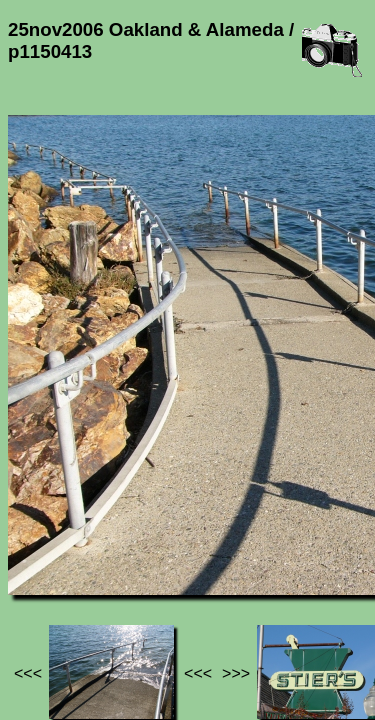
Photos (119, 538)
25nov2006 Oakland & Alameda (122, 547)
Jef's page (44, 538)
